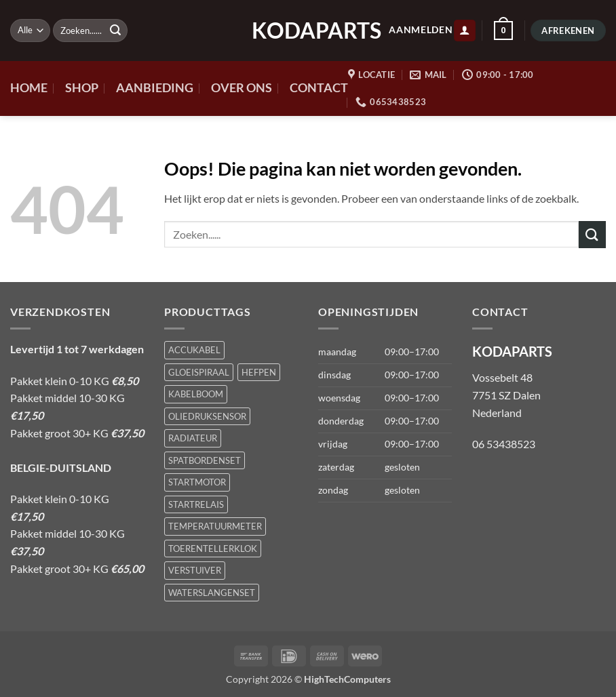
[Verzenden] (115, 31)
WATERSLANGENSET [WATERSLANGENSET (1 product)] (212, 593)
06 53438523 (504, 444)
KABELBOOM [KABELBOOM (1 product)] (196, 394)
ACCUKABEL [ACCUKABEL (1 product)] (194, 350)
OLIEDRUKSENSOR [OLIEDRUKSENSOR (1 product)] (207, 416)
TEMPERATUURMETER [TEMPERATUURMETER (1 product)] (215, 526)
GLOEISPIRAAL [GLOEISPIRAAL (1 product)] (199, 372)
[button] (465, 31)
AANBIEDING (155, 88)
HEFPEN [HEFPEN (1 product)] (259, 372)
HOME (29, 88)
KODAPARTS (308, 31)
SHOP (82, 88)
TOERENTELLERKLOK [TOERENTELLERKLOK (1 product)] (213, 549)
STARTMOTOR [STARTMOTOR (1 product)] (197, 482)
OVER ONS (242, 88)
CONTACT (319, 88)
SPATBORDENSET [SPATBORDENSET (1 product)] (205, 460)
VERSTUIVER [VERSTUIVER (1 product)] (195, 570)
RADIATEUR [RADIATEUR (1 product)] (193, 438)
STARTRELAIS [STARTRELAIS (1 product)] (196, 504)
